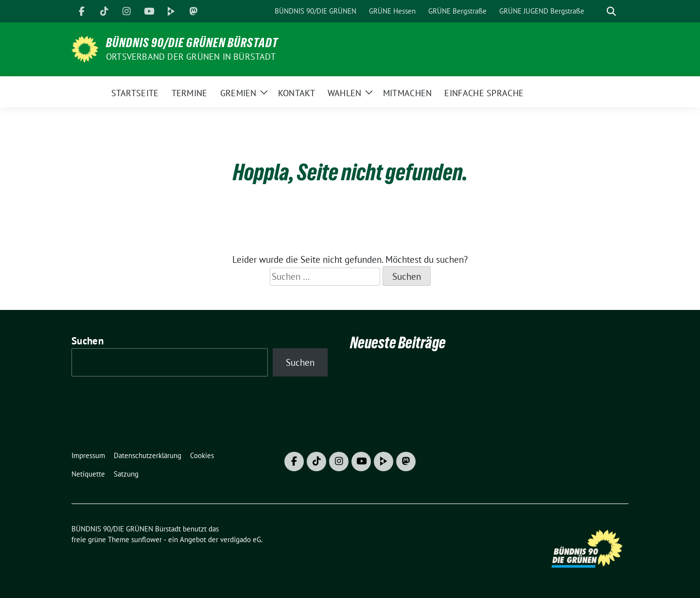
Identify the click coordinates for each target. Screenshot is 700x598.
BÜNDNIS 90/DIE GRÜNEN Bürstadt (192, 43)
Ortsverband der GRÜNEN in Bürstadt (191, 57)
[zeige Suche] (611, 11)
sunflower (147, 539)
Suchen (87, 341)
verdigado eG (241, 539)
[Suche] (597, 11)
